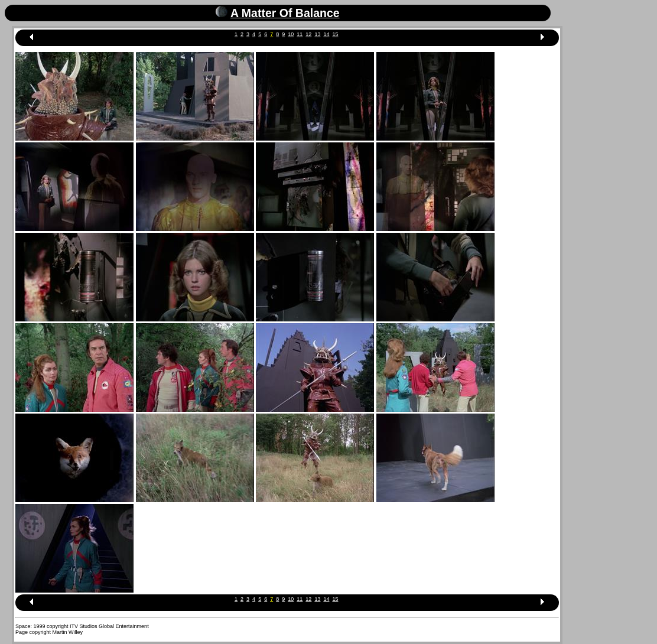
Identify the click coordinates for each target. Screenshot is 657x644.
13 (317, 34)
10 (291, 34)
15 (335, 34)
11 (300, 34)
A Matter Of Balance (285, 13)
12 (308, 34)
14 (326, 34)
